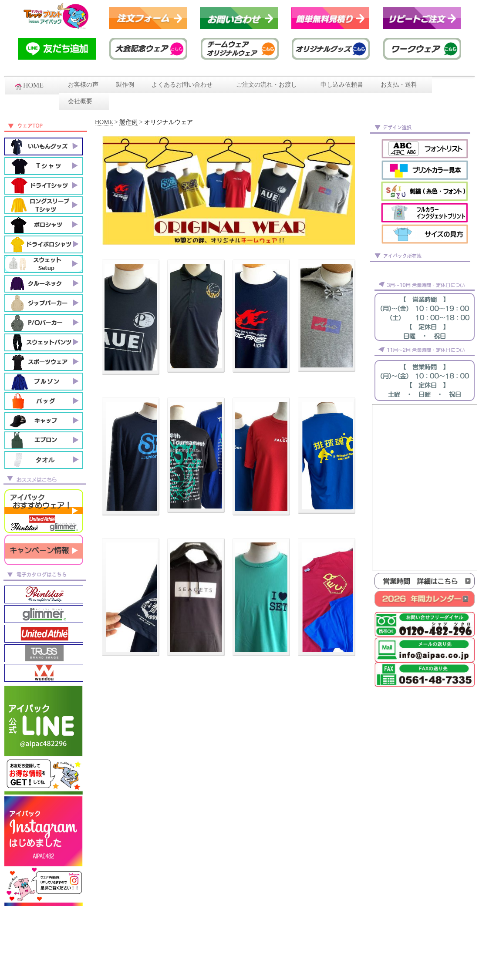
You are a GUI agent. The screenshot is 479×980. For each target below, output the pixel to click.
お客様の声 (83, 85)
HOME (32, 86)
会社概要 (84, 101)
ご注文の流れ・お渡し (270, 85)
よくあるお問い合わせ (185, 85)
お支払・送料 (402, 85)
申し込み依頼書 (342, 85)
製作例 (125, 85)
